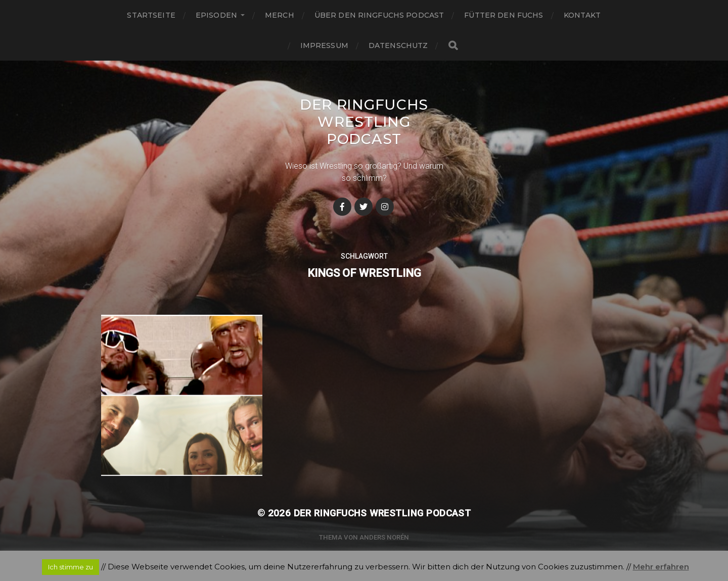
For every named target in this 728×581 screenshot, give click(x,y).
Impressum (324, 45)
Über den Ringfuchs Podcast (379, 15)
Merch (280, 15)
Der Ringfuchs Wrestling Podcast (364, 122)
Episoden (216, 15)
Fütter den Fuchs (504, 15)
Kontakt (582, 15)
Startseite (151, 15)
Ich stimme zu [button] (71, 567)
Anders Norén (384, 537)
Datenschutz (398, 45)
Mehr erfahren (661, 567)
